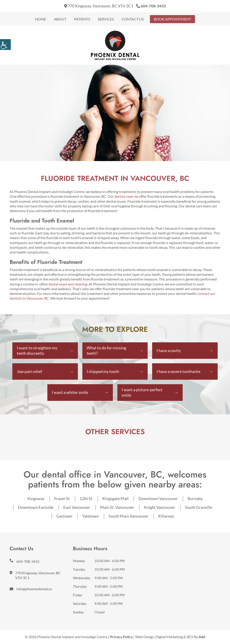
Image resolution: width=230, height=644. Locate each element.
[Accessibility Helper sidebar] (5, 45)
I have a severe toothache (179, 372)
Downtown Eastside (36, 508)
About (60, 19)
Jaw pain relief (29, 372)
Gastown (64, 516)
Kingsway (36, 499)
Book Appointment (172, 19)
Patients (82, 19)
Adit (202, 637)
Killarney (166, 516)
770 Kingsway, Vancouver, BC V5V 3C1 (99, 6)
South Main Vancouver (128, 516)
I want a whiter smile (70, 393)
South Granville (199, 508)
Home (41, 19)
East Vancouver (77, 508)
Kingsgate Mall (115, 499)
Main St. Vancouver (117, 508)
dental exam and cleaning (68, 284)
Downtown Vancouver (158, 499)
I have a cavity (169, 350)
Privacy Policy (121, 637)
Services (106, 19)
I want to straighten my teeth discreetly (37, 350)
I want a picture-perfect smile (142, 393)
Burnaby (195, 499)
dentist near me (126, 196)
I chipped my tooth (103, 372)
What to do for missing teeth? (107, 350)
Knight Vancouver (159, 508)
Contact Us (133, 19)
